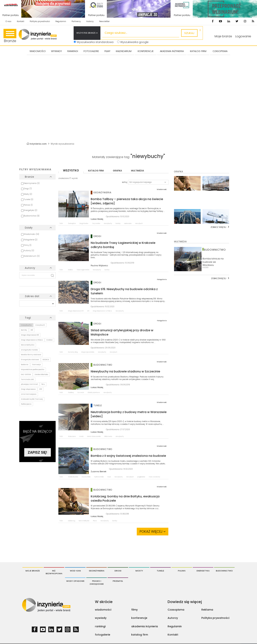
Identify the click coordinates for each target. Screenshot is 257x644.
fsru (43, 384)
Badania (25, 365)
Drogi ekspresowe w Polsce (32, 340)
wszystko (71, 170)
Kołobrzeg (72, 521)
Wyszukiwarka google (133, 42)
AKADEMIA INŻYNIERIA (172, 51)
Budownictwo (224, 571)
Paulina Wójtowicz (99, 266)
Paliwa (182, 571)
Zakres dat (32, 296)
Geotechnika (86, 477)
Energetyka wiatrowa (30, 360)
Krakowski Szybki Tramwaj (32, 399)
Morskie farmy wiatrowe (31, 355)
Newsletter (104, 21)
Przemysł (118, 581)
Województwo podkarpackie (33, 369)
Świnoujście (72, 224)
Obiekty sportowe (94, 393)
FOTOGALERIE (91, 51)
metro (81, 436)
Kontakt (21, 21)
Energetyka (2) (31, 210)
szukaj (189, 33)
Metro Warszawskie (94, 436)
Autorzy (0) (29, 251)
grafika (117, 171)
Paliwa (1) (28, 205)
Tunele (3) (29, 199)
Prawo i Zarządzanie (97, 582)
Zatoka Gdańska (41, 374)
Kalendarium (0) (32, 256)
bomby (24, 330)
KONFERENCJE (146, 51)
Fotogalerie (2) (31, 240)
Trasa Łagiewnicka (83, 270)
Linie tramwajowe (29, 394)
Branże (10, 36)
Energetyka (203, 571)
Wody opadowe (75, 581)
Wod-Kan (75, 571)
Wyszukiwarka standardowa (94, 42)
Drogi (118, 571)
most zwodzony (154, 477)
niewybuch (40, 325)
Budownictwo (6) (32, 216)
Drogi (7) (28, 189)
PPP (41, 389)
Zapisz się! (37, 452)
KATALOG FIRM (198, 51)
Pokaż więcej (153, 531)
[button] (148, 182)
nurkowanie (128, 224)
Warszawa (72, 436)
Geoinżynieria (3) (32, 183)
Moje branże (33, 571)
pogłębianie (141, 477)
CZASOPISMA (220, 51)
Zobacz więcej (218, 227)
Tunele (160, 571)
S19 (32, 330)
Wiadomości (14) (31, 234)
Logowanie (243, 36)
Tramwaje (36, 365)
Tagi (28, 318)
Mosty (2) (28, 194)
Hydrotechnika (99, 477)
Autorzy (90, 21)
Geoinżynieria (97, 571)
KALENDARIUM (124, 51)
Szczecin (81, 393)
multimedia (137, 171)
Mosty (139, 571)
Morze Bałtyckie (28, 345)
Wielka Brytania (73, 477)
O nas (8, 21)
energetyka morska (29, 350)
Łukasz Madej (97, 219)
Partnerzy (76, 21)
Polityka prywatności (40, 21)
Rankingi (73, 51)
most (109, 477)
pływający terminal (29, 384)
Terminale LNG (27, 379)
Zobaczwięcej (219, 278)
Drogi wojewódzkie (88, 352)
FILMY (107, 51)
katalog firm (96, 171)
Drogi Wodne (84, 224)
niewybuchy (26, 325)
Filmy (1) (28, 245)
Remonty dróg (73, 352)
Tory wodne (96, 224)
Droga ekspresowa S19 (30, 335)
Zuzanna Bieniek (98, 472)
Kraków (49, 340)
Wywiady (56, 51)
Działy (29, 228)
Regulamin (61, 21)
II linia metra (108, 436)
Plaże (95, 521)
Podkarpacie (26, 404)
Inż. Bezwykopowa (54, 572)
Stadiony (71, 393)
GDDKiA (46, 360)
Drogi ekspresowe (28, 389)
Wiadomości (38, 51)
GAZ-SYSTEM (26, 374)
